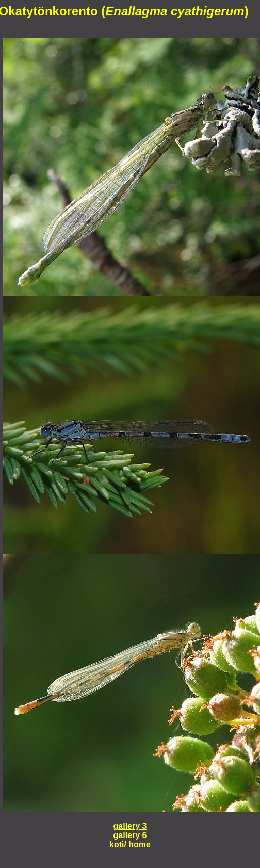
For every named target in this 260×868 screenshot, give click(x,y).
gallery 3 (130, 826)
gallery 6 (130, 835)
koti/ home (130, 845)
